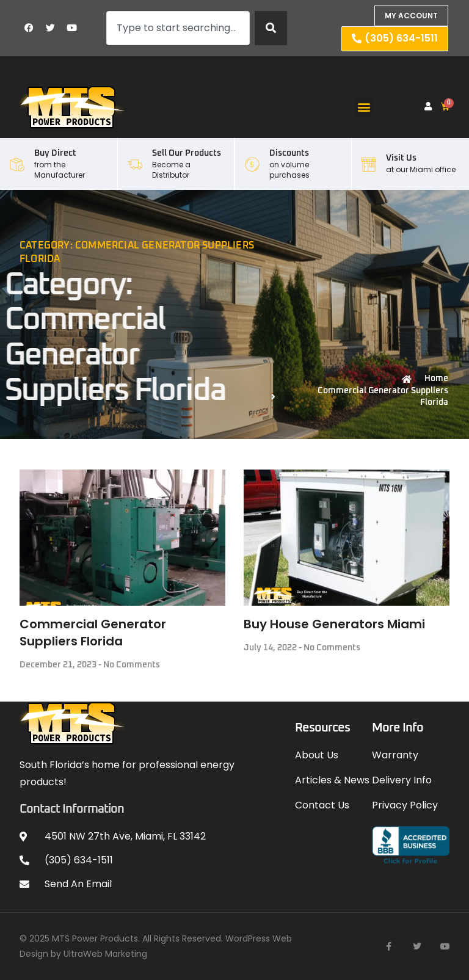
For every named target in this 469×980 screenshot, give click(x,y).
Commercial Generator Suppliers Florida (93, 633)
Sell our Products (187, 153)
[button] (364, 107)
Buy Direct (55, 153)
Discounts (289, 153)
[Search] (271, 28)
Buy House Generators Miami (334, 624)
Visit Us (401, 158)
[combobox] (178, 28)
